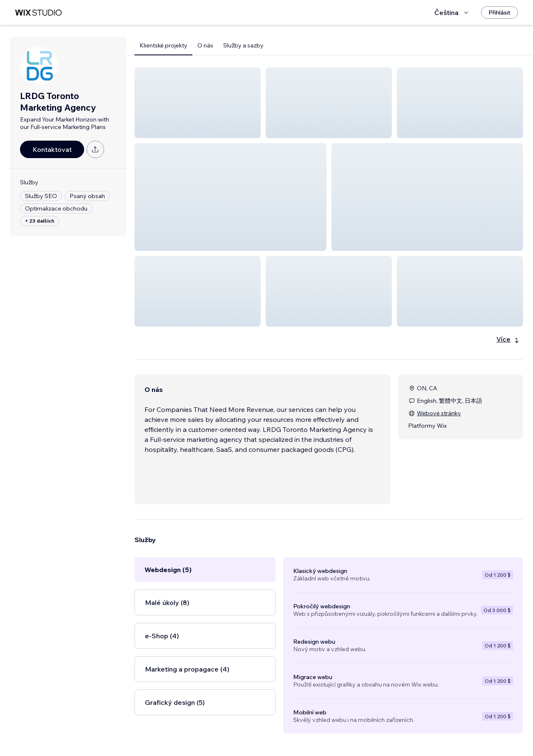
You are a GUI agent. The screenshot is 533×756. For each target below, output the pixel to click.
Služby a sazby (243, 45)
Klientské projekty (163, 45)
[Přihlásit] (499, 12)
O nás (205, 45)
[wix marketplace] (38, 13)
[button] (198, 103)
